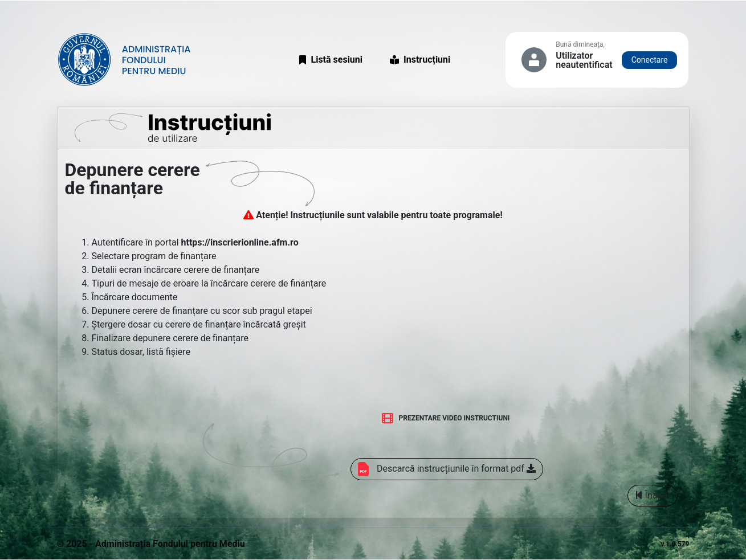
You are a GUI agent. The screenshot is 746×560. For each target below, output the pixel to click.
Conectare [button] (650, 60)
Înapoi (653, 495)
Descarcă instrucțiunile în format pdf (447, 469)
